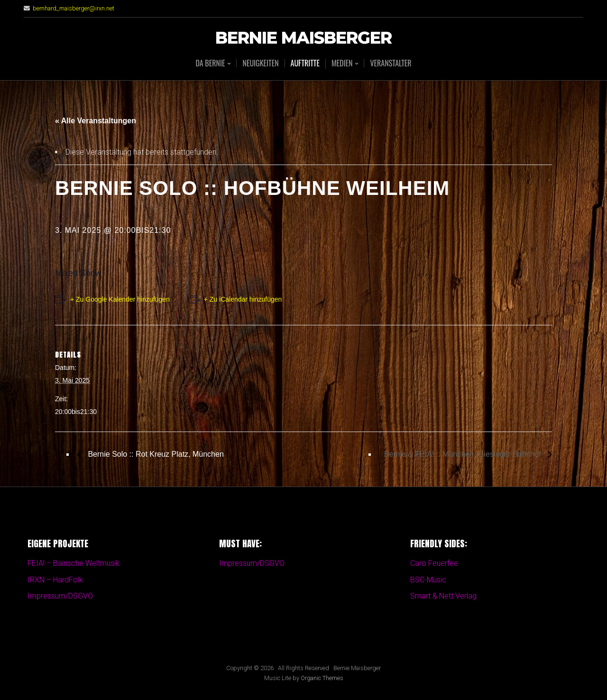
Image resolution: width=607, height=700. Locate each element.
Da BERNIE (210, 64)
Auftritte (305, 63)
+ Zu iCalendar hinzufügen (243, 299)
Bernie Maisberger (303, 38)
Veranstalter (391, 63)
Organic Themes (322, 678)
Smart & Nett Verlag (443, 596)
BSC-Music (428, 580)
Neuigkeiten (260, 63)
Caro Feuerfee (434, 563)
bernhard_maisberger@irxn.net (74, 8)
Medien (342, 64)
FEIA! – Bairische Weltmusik (74, 563)
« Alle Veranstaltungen (96, 121)
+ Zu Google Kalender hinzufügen (120, 299)
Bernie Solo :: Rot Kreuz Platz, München (155, 454)
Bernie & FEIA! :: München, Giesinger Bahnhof (464, 454)
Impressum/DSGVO (60, 596)
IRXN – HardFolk (55, 580)
